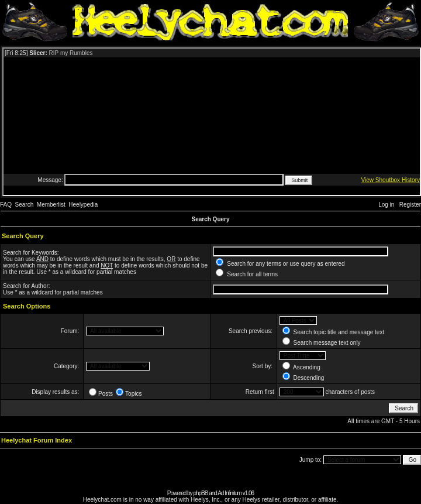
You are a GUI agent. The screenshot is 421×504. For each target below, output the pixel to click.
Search (25, 205)
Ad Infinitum (230, 493)
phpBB (200, 493)
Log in (386, 205)
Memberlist (51, 205)
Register (410, 205)
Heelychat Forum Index (37, 440)
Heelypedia (83, 205)
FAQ (6, 205)
